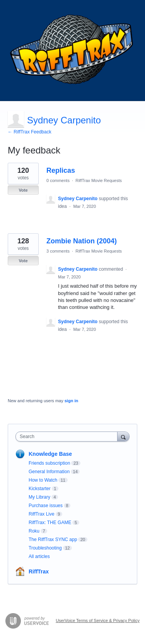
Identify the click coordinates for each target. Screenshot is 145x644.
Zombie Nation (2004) (82, 241)
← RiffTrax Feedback (30, 132)
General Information (49, 472)
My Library (39, 497)
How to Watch (43, 480)
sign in (71, 401)
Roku (34, 531)
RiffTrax (39, 572)
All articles (39, 556)
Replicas (61, 170)
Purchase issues (46, 506)
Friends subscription (49, 463)
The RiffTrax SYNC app (53, 539)
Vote (23, 190)
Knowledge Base (50, 454)
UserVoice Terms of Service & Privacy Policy (98, 620)
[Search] (123, 436)
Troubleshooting (45, 548)
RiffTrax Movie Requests (99, 180)
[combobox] (68, 437)
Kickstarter (40, 489)
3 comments (58, 251)
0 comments (58, 180)
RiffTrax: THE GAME (50, 523)
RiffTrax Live (42, 514)
